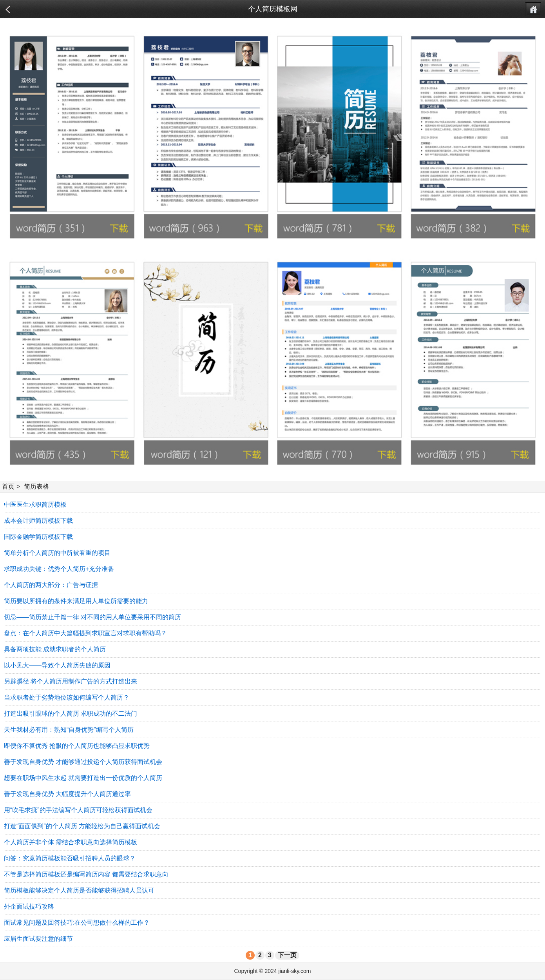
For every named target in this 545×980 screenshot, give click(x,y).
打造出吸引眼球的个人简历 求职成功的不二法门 (71, 714)
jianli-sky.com (295, 971)
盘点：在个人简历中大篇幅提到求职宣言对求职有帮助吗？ (85, 633)
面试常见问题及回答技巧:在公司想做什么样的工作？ (77, 923)
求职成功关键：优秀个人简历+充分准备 (59, 569)
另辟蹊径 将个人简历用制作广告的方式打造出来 (71, 681)
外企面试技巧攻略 (29, 906)
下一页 (287, 955)
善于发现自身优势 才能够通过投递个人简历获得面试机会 (83, 762)
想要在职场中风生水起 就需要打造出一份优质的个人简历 (83, 778)
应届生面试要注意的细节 (38, 939)
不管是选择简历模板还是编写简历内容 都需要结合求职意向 (86, 874)
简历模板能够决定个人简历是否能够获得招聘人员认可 (79, 890)
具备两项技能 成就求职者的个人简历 (55, 649)
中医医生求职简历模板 (35, 505)
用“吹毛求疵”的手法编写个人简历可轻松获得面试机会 (78, 810)
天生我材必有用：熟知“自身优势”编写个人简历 (69, 730)
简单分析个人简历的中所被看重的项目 (57, 553)
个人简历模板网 (273, 9)
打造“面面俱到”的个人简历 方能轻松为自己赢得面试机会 (82, 826)
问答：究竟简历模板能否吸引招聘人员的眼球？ (70, 858)
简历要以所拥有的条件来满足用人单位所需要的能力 (76, 601)
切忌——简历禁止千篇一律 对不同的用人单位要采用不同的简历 (92, 617)
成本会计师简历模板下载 (38, 521)
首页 (8, 486)
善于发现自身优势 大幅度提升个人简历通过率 (67, 794)
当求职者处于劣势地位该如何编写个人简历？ (67, 697)
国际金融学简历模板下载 (38, 537)
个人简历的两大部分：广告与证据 (51, 585)
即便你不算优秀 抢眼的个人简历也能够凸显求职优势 (77, 746)
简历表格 (36, 486)
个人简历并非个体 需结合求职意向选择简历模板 (71, 842)
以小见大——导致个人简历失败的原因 (57, 665)
